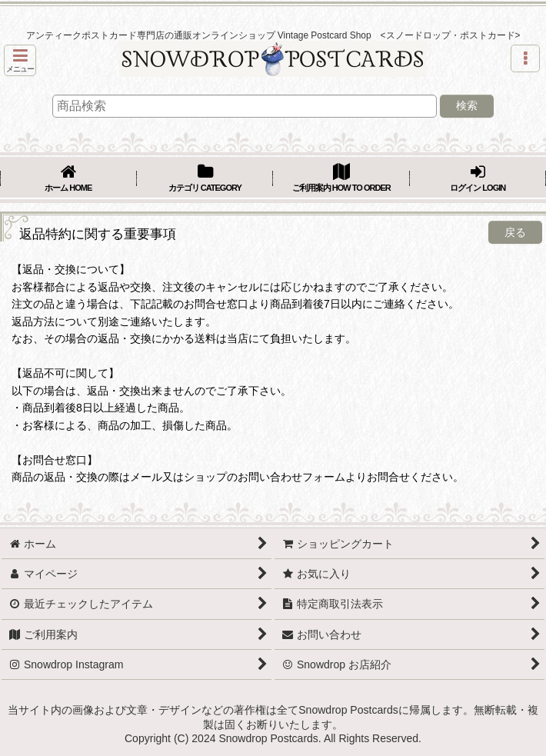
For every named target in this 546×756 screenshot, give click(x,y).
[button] (20, 60)
